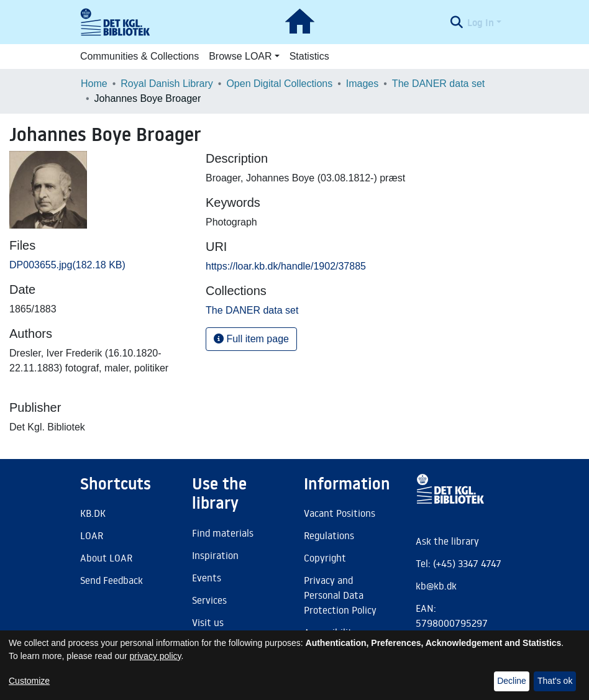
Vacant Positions (340, 513)
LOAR (92, 535)
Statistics (309, 56)
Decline (512, 681)
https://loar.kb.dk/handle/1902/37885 (286, 266)
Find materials (223, 533)
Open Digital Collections (279, 84)
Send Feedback (112, 580)
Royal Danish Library (167, 84)
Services (209, 600)
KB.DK (93, 513)
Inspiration (215, 555)
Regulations (329, 535)
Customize (29, 681)
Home (94, 84)
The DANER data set (438, 84)
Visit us (208, 622)
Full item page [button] (251, 339)
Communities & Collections (139, 56)
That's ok (555, 681)
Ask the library (447, 541)
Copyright (325, 558)
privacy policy (156, 656)
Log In (481, 22)
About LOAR (106, 558)
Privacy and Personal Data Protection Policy (340, 595)
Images (362, 84)
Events (207, 578)
